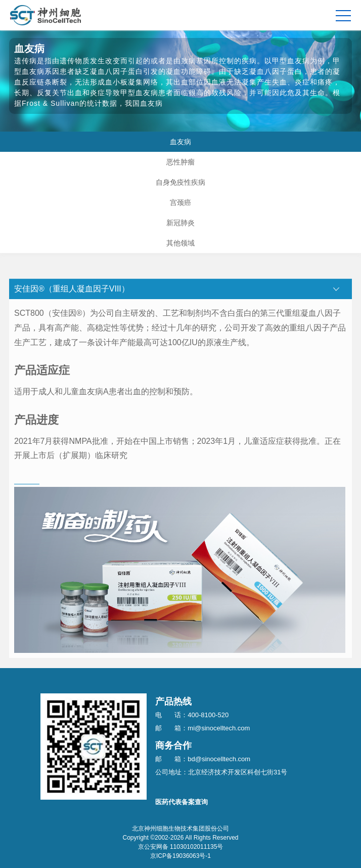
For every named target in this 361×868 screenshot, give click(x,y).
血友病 (180, 142)
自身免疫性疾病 (180, 182)
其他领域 (180, 243)
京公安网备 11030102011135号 (181, 847)
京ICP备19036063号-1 (180, 856)
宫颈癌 (180, 202)
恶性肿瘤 (180, 162)
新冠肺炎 (180, 223)
